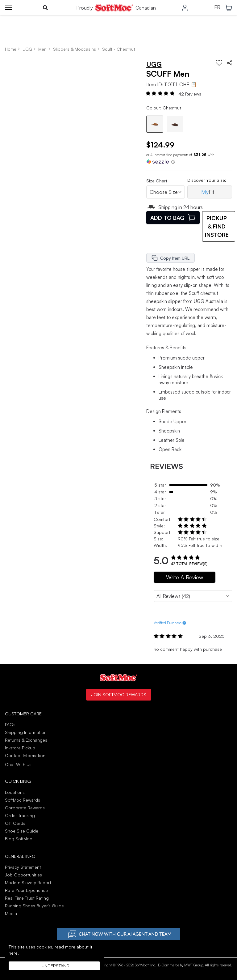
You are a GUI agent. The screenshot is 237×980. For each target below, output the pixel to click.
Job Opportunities (23, 875)
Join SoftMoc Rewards (119, 694)
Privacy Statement (23, 867)
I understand (54, 966)
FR (217, 7)
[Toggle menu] (9, 8)
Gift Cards (15, 823)
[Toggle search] (45, 8)
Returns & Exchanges (26, 740)
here (13, 953)
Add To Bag (173, 218)
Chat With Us (18, 765)
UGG (27, 49)
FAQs (10, 724)
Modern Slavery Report (28, 882)
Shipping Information (26, 732)
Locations (15, 792)
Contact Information (25, 755)
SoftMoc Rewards (23, 800)
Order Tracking (20, 815)
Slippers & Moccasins (75, 49)
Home (11, 49)
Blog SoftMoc (19, 839)
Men (42, 49)
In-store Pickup (20, 748)
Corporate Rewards (25, 808)
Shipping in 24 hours (175, 207)
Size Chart (157, 181)
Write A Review (185, 577)
